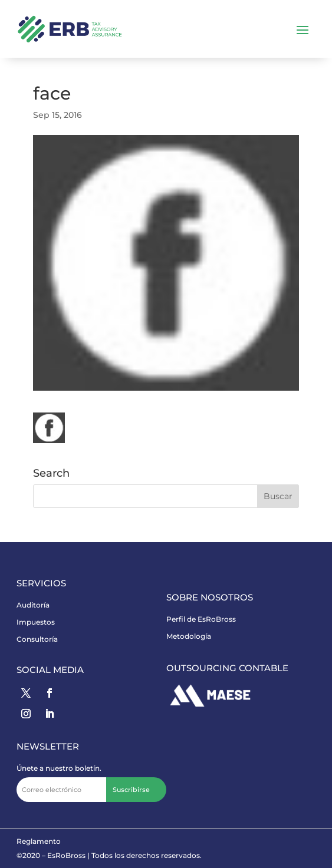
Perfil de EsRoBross (201, 619)
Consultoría (37, 639)
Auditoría (33, 605)
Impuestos (36, 622)
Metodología (189, 636)
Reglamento (39, 841)
